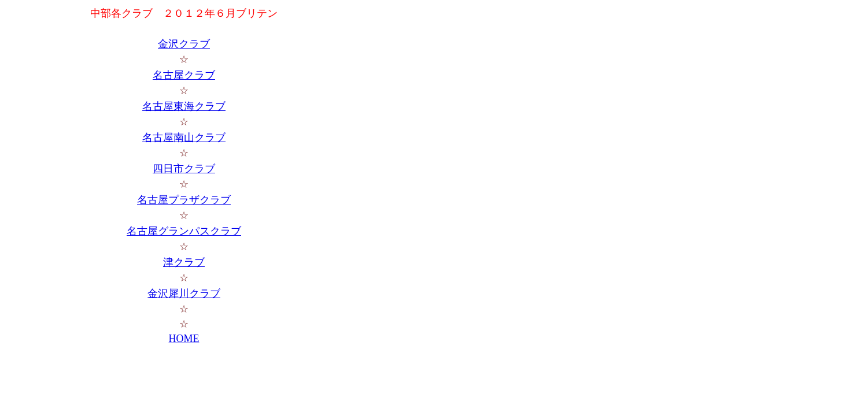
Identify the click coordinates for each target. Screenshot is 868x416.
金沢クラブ (184, 44)
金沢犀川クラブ (184, 294)
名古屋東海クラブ (184, 106)
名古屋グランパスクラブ (184, 231)
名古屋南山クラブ (184, 138)
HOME (184, 339)
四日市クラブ (184, 169)
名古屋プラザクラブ (184, 200)
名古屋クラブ (184, 75)
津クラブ (184, 262)
